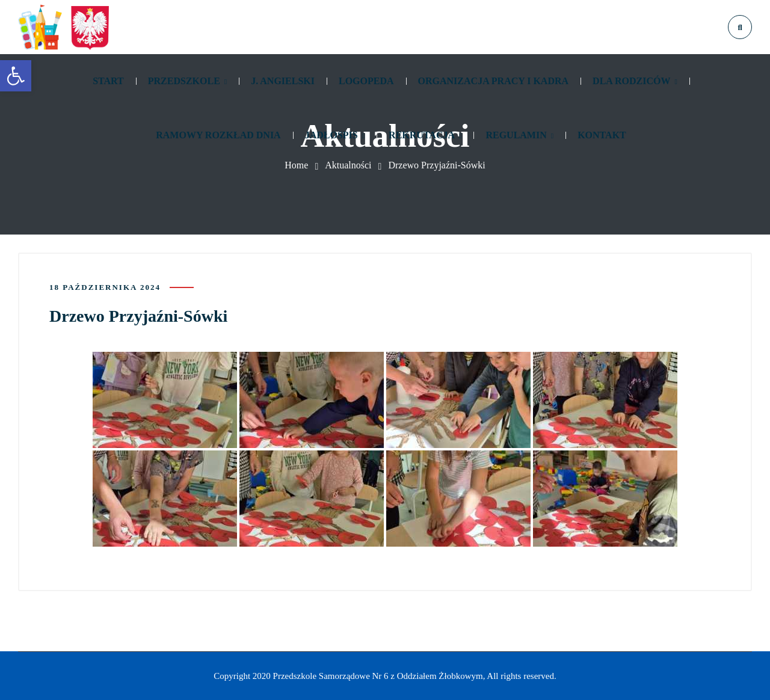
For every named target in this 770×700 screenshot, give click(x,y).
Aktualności (348, 165)
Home (296, 165)
